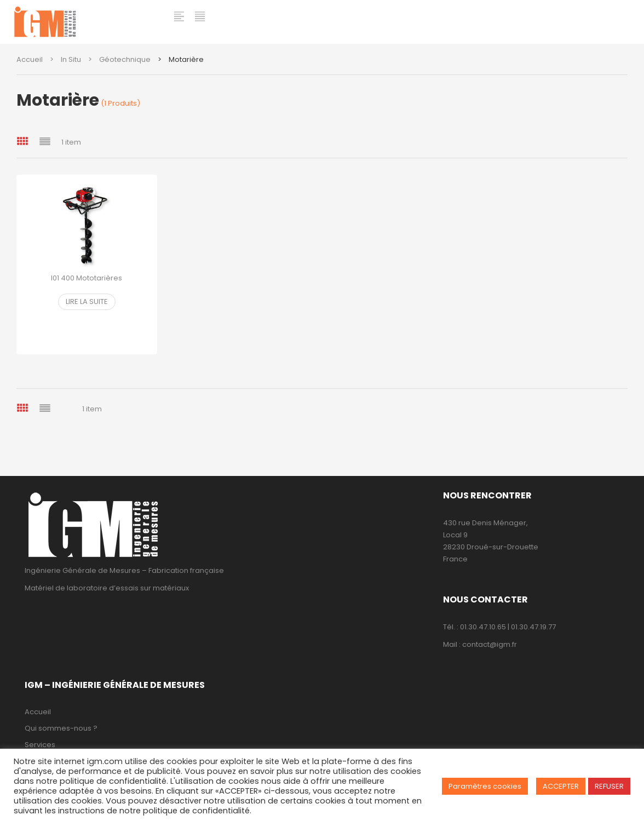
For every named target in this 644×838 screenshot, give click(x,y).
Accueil (30, 59)
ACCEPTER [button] (561, 786)
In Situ (71, 59)
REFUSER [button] (609, 786)
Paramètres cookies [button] (485, 786)
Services (40, 745)
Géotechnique (125, 59)
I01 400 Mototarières (87, 278)
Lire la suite (87, 302)
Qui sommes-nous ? (61, 728)
